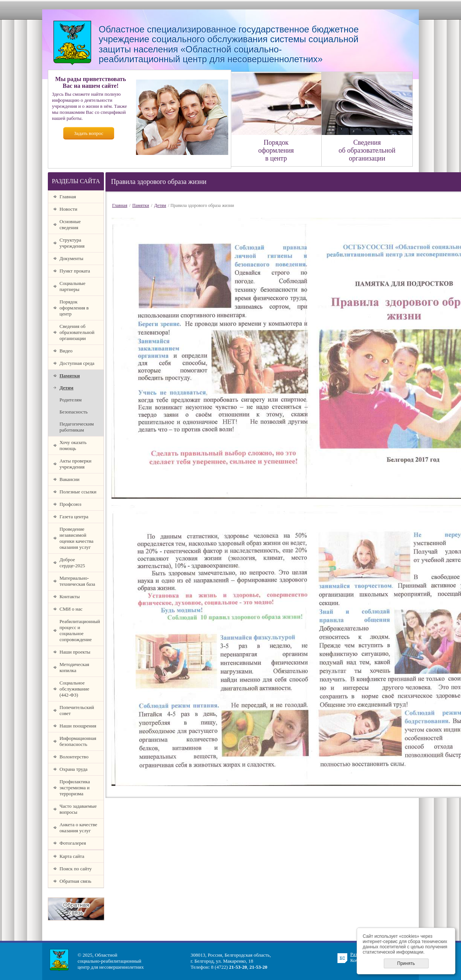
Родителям (71, 400)
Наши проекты (75, 652)
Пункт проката (75, 271)
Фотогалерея (73, 843)
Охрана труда (73, 769)
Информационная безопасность (78, 741)
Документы (71, 258)
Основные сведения (70, 224)
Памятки (70, 376)
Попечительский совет (77, 710)
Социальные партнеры (73, 286)
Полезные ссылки (78, 492)
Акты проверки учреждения (76, 464)
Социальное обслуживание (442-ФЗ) (74, 689)
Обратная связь (75, 881)
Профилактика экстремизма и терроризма (75, 788)
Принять (406, 963)
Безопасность (74, 412)
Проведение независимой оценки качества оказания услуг (76, 538)
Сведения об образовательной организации (77, 332)
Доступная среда (77, 363)
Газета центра (74, 517)
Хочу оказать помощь (73, 445)
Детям (66, 388)
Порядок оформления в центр (74, 308)
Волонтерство (74, 757)
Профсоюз (70, 504)
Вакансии (69, 479)
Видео (66, 351)
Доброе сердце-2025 (72, 563)
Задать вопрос (89, 133)
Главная (68, 197)
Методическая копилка (74, 667)
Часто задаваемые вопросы (78, 809)
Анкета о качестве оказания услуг (78, 828)
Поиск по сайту (76, 869)
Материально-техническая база (77, 581)
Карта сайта (72, 856)
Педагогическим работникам (77, 427)
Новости (68, 209)
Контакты (70, 596)
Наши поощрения (78, 726)
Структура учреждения (72, 243)
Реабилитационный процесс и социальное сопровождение (80, 630)
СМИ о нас (71, 609)
